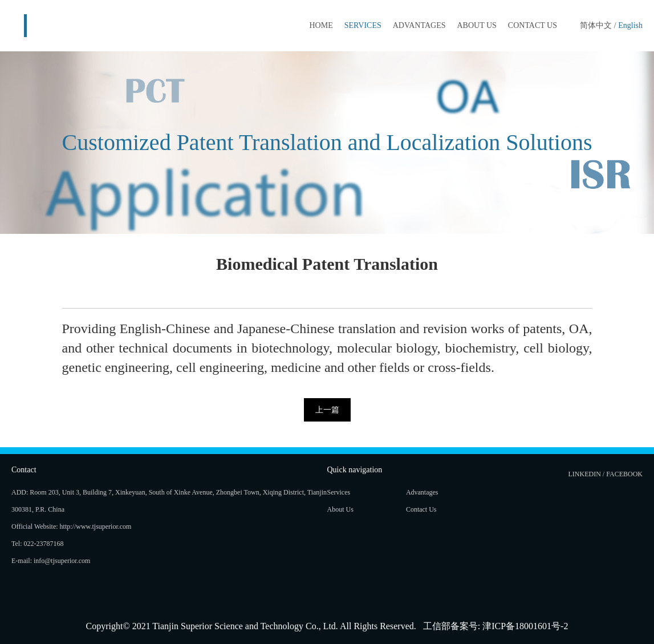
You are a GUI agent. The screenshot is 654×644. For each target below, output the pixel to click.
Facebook (624, 474)
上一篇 (327, 410)
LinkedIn (585, 474)
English (630, 25)
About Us (476, 25)
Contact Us (533, 25)
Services (363, 25)
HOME (321, 25)
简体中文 (596, 25)
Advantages (419, 25)
